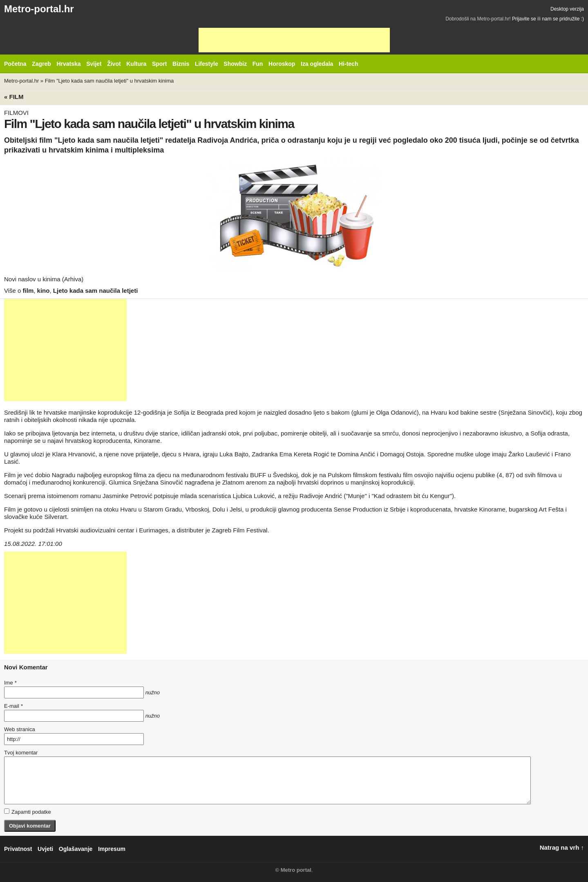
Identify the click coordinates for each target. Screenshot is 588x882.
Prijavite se (524, 19)
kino (44, 291)
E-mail (13, 706)
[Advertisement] (294, 40)
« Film (14, 97)
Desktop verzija (567, 9)
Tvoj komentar (21, 753)
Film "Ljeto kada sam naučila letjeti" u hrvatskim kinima (110, 81)
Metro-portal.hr (39, 9)
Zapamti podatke (28, 812)
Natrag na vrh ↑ (562, 847)
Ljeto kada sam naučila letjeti (96, 291)
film (28, 291)
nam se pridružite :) (563, 19)
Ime (10, 683)
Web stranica (20, 729)
